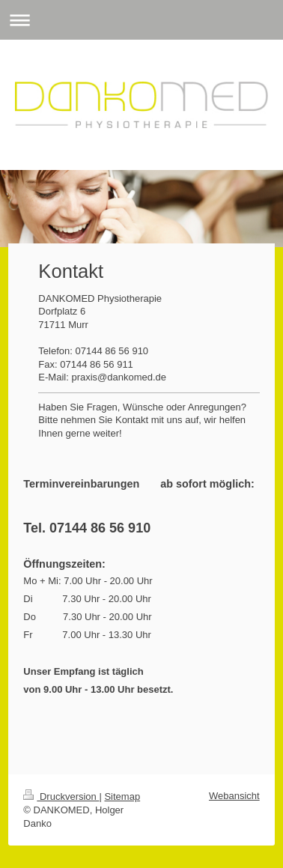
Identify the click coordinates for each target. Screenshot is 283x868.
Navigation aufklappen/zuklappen (141, 20)
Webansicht (234, 796)
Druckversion (61, 796)
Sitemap (122, 796)
